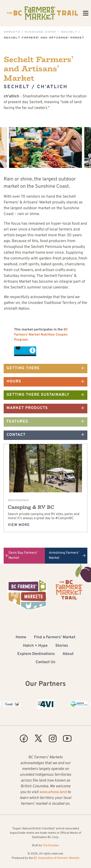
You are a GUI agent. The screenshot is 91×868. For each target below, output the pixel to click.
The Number (51, 846)
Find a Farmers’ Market (55, 638)
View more (19, 525)
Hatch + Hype (35, 646)
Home (21, 638)
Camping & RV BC (31, 507)
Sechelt (69, 32)
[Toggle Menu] (86, 13)
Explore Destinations (36, 654)
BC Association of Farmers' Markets (57, 858)
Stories (62, 646)
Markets (12, 32)
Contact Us (45, 662)
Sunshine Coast (41, 32)
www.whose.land (53, 792)
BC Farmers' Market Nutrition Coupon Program (41, 335)
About (68, 654)
